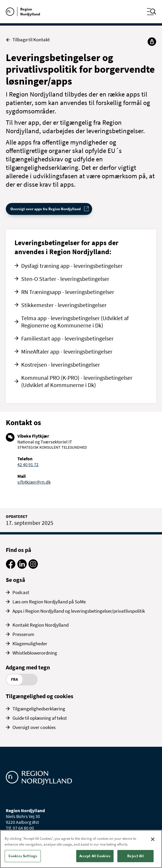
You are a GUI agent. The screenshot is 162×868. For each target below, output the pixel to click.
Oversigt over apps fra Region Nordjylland (45, 209)
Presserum (23, 634)
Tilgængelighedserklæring (39, 709)
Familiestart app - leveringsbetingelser (67, 338)
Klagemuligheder (30, 644)
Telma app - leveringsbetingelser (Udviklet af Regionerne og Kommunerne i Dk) (75, 322)
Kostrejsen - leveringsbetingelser (61, 365)
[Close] (153, 839)
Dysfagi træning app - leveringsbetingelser (72, 266)
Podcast (21, 592)
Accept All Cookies (95, 856)
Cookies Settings (23, 856)
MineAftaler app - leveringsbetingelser (67, 351)
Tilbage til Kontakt (28, 40)
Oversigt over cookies (34, 727)
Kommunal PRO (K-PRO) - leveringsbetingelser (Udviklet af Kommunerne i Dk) (77, 381)
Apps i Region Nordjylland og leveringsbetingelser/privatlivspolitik (79, 611)
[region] (81, 849)
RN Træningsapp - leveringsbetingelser (68, 292)
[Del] (152, 42)
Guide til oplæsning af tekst (40, 718)
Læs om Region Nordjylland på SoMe (49, 602)
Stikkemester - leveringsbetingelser (64, 305)
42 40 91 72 (28, 464)
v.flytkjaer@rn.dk (34, 482)
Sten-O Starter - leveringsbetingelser (65, 279)
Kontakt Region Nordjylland (41, 625)
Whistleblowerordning (35, 653)
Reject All (135, 856)
